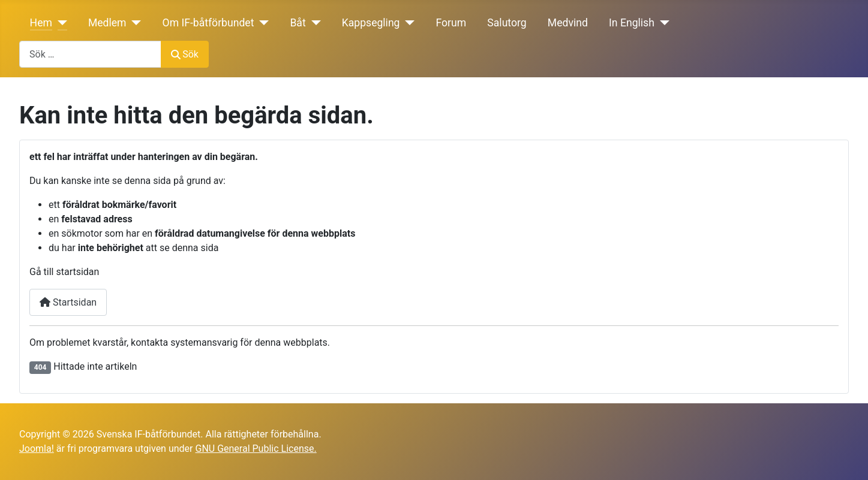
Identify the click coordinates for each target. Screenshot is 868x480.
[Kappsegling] (408, 23)
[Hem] (60, 23)
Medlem (107, 23)
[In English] (662, 23)
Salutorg (507, 23)
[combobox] (90, 54)
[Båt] (313, 23)
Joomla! (37, 449)
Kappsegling (371, 23)
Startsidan (68, 302)
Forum (451, 23)
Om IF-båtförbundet (208, 23)
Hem (41, 23)
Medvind (568, 23)
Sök (185, 54)
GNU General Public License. (256, 449)
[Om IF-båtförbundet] (261, 23)
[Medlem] (134, 23)
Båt (298, 23)
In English (632, 23)
